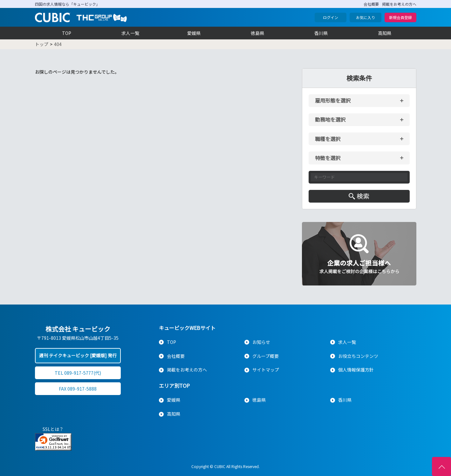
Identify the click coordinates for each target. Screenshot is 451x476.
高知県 (385, 33)
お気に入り (366, 17)
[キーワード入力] (359, 177)
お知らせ (261, 342)
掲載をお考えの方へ (399, 4)
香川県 (321, 33)
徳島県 (257, 33)
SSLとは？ (53, 429)
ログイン (331, 17)
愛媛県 (194, 33)
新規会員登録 (400, 17)
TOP (67, 33)
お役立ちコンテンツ (358, 356)
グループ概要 (266, 356)
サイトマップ (266, 370)
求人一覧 (130, 33)
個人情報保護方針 (356, 370)
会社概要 (371, 4)
